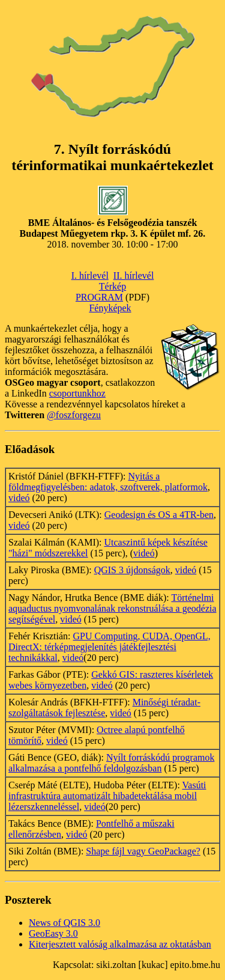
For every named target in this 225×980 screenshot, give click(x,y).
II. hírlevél (134, 275)
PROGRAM (99, 297)
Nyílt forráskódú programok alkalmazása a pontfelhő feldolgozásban (111, 763)
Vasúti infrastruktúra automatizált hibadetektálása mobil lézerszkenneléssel (107, 796)
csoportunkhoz (77, 393)
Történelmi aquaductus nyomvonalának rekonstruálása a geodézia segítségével (112, 608)
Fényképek (110, 308)
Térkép (112, 286)
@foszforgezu (74, 415)
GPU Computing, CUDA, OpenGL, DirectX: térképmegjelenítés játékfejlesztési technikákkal (109, 647)
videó (19, 498)
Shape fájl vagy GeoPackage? (143, 851)
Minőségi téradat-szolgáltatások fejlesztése (104, 708)
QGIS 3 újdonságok (132, 570)
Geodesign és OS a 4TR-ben (159, 515)
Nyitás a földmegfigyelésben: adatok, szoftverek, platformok (108, 482)
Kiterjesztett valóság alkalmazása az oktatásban (120, 944)
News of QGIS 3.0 (64, 923)
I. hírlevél (90, 275)
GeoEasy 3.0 (53, 933)
